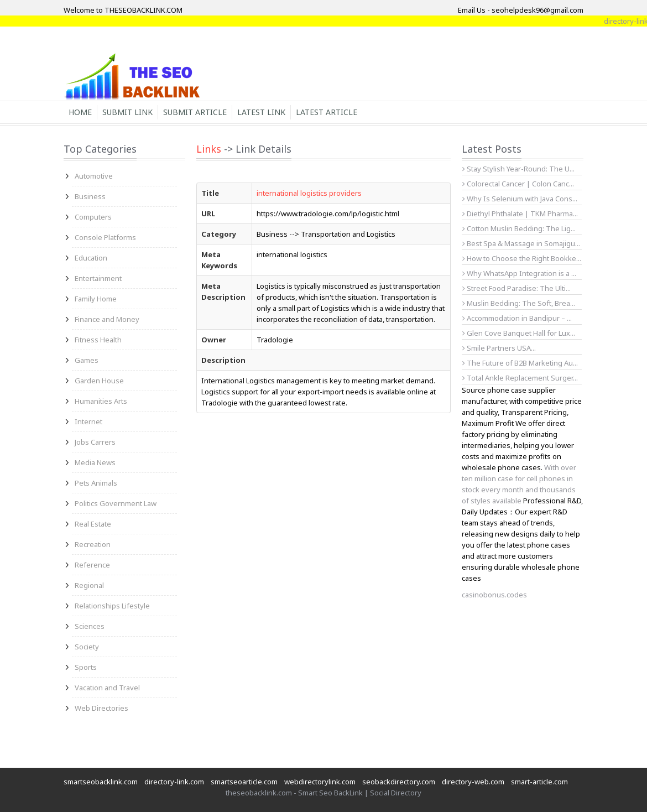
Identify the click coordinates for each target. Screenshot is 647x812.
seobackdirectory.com (399, 782)
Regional (89, 585)
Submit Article (195, 112)
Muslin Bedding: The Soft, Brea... (519, 303)
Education (91, 258)
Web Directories (101, 708)
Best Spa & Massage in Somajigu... (521, 243)
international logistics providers (309, 193)
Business (90, 196)
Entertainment (98, 278)
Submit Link (127, 112)
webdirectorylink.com (320, 782)
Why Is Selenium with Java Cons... (520, 199)
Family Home (96, 299)
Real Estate (93, 524)
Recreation (93, 544)
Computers (93, 217)
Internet (88, 421)
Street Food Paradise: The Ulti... (516, 288)
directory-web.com (473, 782)
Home (80, 112)
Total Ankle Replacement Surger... (520, 378)
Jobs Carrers (95, 442)
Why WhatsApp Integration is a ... (519, 273)
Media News (95, 462)
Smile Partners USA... (499, 348)
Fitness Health (98, 340)
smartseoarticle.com (244, 782)
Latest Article (327, 112)
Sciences (90, 626)
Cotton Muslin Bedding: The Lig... (519, 228)
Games (87, 360)
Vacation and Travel (107, 688)
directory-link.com (174, 782)
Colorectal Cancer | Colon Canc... (518, 184)
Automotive (94, 176)
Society (87, 647)
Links (209, 149)
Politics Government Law (116, 503)
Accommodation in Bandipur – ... (517, 318)
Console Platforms (105, 237)
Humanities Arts (101, 401)
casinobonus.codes (494, 595)
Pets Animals (96, 483)
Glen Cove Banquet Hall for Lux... (519, 333)
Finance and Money (107, 319)
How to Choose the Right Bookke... (522, 258)
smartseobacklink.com (101, 782)
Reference (92, 565)
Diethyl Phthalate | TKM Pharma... (520, 214)
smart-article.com (539, 782)
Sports (86, 667)
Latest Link (261, 112)
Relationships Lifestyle (112, 606)
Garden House (99, 381)
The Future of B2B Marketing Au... (520, 363)
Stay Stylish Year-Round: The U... (518, 169)
